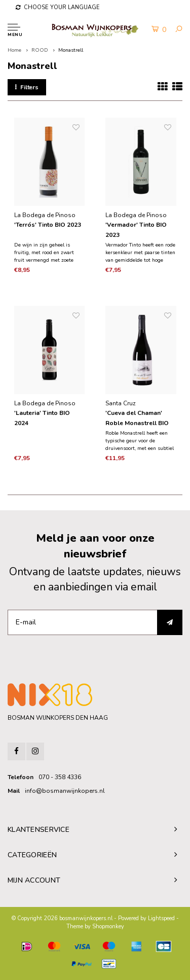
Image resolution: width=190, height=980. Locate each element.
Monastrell (71, 50)
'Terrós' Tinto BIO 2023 (48, 225)
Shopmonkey (108, 926)
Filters (27, 87)
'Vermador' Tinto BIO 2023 (136, 230)
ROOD (40, 50)
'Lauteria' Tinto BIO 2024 (42, 418)
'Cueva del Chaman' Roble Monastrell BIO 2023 (137, 418)
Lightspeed (161, 918)
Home (14, 50)
